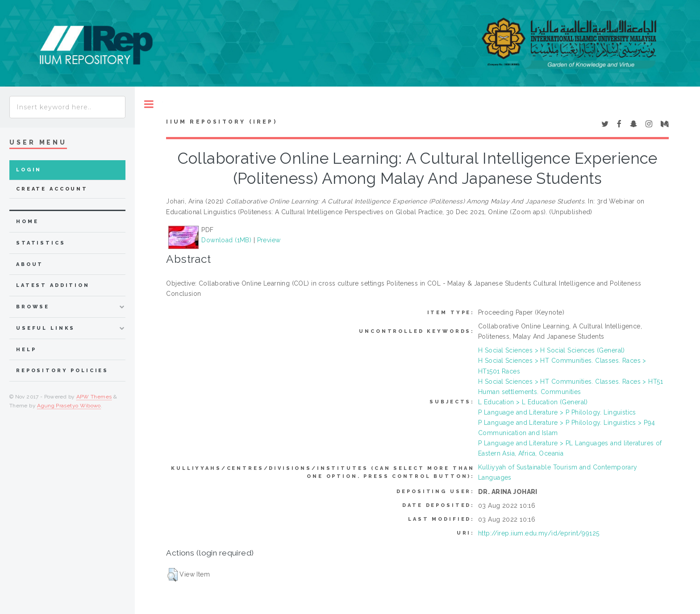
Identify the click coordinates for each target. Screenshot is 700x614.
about (30, 264)
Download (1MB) (226, 240)
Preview (269, 240)
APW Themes (94, 397)
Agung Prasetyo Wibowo (69, 406)
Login (29, 170)
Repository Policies (62, 371)
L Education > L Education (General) (533, 402)
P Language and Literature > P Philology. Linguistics (557, 412)
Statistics (41, 243)
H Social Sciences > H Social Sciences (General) (552, 350)
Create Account (52, 189)
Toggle (149, 104)
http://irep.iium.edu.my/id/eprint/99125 (539, 533)
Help (26, 350)
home (27, 222)
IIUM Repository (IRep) (221, 122)
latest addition (53, 285)
